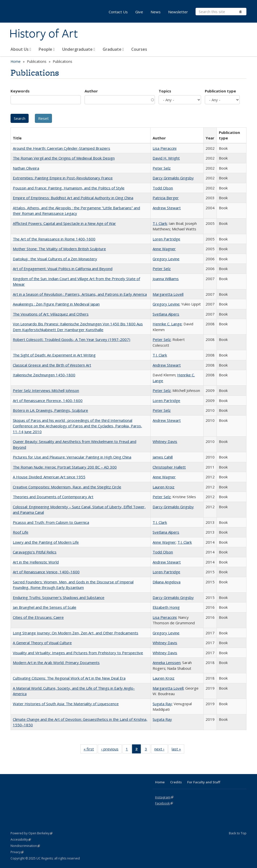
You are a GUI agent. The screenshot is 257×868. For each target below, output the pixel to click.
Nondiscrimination (25, 846)
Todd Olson (163, 188)
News (156, 12)
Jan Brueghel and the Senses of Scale (45, 607)
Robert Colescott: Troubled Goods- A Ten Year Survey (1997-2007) (72, 339)
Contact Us (118, 12)
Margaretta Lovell (168, 294)
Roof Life (21, 532)
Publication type (220, 91)
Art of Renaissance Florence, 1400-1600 (48, 400)
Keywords (20, 91)
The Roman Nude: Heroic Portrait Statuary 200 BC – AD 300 (65, 467)
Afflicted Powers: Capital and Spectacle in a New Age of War (64, 223)
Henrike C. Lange (167, 324)
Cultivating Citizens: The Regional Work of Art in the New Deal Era (69, 678)
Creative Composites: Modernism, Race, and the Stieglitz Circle (67, 487)
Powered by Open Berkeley (31, 833)
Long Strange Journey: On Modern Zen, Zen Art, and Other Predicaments (76, 633)
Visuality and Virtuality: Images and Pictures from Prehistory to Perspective (78, 653)
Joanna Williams (166, 279)
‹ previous (111, 750)
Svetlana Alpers (166, 314)
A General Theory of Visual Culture (42, 643)
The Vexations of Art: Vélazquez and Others (51, 314)
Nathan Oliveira (26, 168)
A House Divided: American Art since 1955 (49, 477)
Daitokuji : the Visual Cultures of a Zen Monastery (55, 259)
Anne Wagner (164, 249)
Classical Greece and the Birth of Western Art (52, 365)
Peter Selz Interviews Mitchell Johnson (46, 390)
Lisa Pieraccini (165, 148)
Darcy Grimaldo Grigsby (173, 178)
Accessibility (21, 839)
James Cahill (163, 457)
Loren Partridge (166, 239)
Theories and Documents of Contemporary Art (53, 497)
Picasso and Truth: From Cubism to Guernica (51, 522)
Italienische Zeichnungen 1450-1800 (44, 375)
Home (16, 61)
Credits (176, 782)
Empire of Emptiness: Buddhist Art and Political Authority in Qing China (73, 198)
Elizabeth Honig (166, 607)
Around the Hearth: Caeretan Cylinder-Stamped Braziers (61, 148)
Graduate (113, 49)
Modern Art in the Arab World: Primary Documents (56, 662)
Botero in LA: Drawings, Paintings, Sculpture (50, 410)
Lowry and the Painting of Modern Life (46, 542)
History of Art (44, 33)
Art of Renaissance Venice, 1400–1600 (46, 572)
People (47, 49)
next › (161, 750)
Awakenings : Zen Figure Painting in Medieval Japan (56, 304)
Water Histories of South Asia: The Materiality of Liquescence (66, 704)
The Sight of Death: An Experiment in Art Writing (54, 355)
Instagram (164, 797)
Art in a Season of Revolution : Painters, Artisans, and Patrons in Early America (80, 294)
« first (90, 750)
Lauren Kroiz (164, 487)
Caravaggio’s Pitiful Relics (35, 552)
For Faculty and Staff (204, 782)
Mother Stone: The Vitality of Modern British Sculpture (59, 249)
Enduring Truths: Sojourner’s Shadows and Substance (59, 597)
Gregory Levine (166, 259)
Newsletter (178, 12)
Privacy (17, 852)
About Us (21, 49)
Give (139, 12)
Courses (139, 49)
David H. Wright (166, 158)
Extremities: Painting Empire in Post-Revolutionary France (63, 178)
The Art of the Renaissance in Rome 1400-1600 (54, 239)
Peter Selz (162, 168)
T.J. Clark (160, 223)
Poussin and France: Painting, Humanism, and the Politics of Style (69, 188)
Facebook (164, 803)
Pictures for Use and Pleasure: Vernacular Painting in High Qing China (72, 457)
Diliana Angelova (167, 582)
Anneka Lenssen (167, 662)
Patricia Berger (166, 198)
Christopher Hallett (169, 467)
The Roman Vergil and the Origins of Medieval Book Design (64, 158)
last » (178, 750)
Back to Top (238, 833)
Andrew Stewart (167, 208)
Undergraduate (79, 49)
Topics (165, 91)
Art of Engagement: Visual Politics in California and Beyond (63, 269)
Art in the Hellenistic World (36, 562)
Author (91, 91)
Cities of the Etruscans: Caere (38, 617)
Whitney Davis (165, 441)
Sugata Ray (162, 704)
